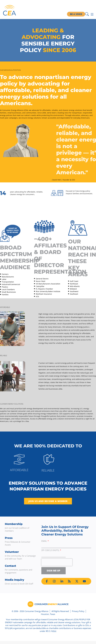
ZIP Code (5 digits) (50, 550)
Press (9, 538)
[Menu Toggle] (92, 14)
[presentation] (57, 562)
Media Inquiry (15, 580)
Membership (14, 524)
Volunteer (12, 552)
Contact (10, 566)
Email (44, 541)
